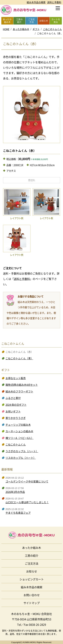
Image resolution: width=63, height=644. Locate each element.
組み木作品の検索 (36, 2)
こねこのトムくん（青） (19, 358)
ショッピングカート (32, 579)
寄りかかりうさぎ (16, 418)
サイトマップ (32, 603)
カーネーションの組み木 (19, 431)
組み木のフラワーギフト (19, 391)
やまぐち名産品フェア (18, 513)
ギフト (36, 29)
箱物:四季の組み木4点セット (22, 385)
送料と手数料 (54, 2)
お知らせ (32, 571)
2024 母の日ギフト (16, 405)
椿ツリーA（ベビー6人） (20, 438)
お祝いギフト (13, 411)
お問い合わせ (32, 595)
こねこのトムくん (52, 29)
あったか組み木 (21, 29)
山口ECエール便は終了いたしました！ (27, 502)
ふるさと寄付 (13, 398)
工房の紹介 (32, 556)
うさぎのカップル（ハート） (22, 451)
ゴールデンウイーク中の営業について (27, 481)
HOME (6, 29)
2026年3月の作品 (15, 492)
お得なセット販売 (16, 378)
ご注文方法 (32, 563)
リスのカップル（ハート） (21, 458)
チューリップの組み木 (18, 425)
